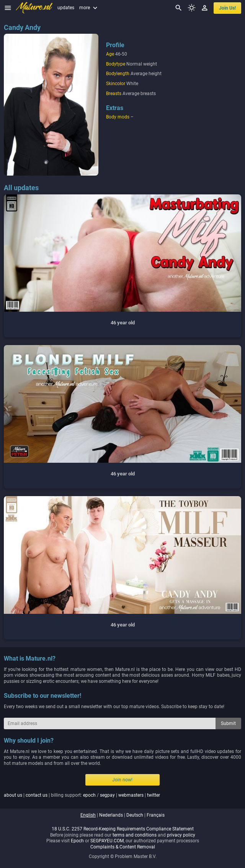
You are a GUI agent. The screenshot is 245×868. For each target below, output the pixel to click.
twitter (154, 795)
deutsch (135, 815)
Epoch (77, 841)
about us (13, 795)
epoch (89, 795)
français (156, 815)
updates (66, 8)
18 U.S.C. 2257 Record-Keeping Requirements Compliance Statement (123, 829)
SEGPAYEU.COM (107, 841)
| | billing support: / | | (82, 795)
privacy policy (181, 835)
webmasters (131, 795)
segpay (107, 795)
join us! (227, 8)
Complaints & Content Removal (123, 847)
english (88, 815)
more (89, 8)
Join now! (122, 780)
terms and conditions (135, 835)
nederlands (111, 815)
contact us (37, 795)
